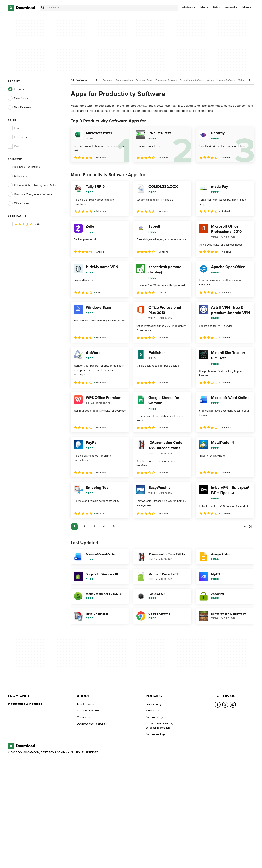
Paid (13, 146)
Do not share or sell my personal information (159, 725)
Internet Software (226, 80)
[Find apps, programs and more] (109, 8)
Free (14, 128)
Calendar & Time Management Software (34, 185)
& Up (24, 224)
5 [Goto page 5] (114, 527)
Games (211, 80)
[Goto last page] (247, 527)
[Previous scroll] (97, 80)
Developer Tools (144, 80)
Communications (124, 80)
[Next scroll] (249, 80)
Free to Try (17, 137)
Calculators (17, 176)
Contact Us (83, 717)
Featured (16, 89)
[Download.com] (22, 8)
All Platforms (80, 80)
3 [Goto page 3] (94, 527)
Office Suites (19, 203)
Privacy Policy (154, 704)
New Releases (19, 107)
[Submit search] (43, 8)
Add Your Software (88, 711)
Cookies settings (155, 734)
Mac (203, 8)
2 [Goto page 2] (84, 527)
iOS (215, 8)
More (247, 7)
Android (230, 8)
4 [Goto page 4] (104, 527)
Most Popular (19, 98)
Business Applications (24, 167)
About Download (87, 704)
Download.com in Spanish (92, 724)
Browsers (108, 80)
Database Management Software (30, 194)
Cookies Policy (154, 717)
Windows (187, 8)
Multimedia (244, 80)
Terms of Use (153, 711)
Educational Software (166, 80)
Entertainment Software (192, 80)
